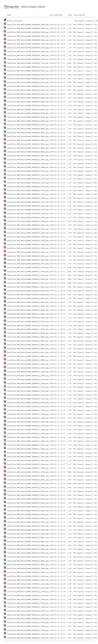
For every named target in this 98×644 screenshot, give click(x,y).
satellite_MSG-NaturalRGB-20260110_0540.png (28, 90)
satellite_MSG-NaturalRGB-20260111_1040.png (28, 372)
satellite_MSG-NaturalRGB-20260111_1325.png (28, 414)
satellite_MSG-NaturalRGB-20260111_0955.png (28, 360)
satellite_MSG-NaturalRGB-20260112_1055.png (28, 580)
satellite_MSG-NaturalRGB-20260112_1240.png (28, 607)
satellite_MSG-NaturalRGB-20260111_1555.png (28, 453)
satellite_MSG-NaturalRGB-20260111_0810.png (28, 333)
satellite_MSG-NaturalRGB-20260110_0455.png (28, 79)
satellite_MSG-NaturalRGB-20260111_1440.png (28, 434)
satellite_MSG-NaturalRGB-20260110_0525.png (28, 86)
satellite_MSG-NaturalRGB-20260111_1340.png (28, 418)
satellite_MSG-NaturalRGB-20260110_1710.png (28, 268)
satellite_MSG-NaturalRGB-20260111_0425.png (28, 275)
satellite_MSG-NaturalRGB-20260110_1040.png (28, 167)
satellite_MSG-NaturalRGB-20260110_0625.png (28, 102)
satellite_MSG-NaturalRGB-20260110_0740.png (28, 121)
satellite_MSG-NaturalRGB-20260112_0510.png (28, 491)
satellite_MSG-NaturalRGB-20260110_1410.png (28, 221)
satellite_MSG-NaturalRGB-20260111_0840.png (28, 341)
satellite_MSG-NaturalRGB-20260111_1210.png (28, 395)
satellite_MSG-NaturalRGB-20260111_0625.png (28, 306)
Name (9, 15)
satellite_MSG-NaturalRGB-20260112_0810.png (28, 538)
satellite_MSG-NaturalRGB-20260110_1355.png (28, 218)
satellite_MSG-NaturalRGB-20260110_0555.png (28, 94)
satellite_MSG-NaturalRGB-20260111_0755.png (28, 329)
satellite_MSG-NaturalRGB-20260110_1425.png (28, 225)
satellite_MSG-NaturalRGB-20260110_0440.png (28, 75)
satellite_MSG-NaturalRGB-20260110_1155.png (28, 187)
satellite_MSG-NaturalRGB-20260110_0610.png (28, 98)
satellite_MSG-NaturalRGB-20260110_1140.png (28, 183)
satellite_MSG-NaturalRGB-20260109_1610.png (28, 48)
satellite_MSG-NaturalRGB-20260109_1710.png (28, 63)
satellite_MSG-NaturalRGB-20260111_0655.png (28, 314)
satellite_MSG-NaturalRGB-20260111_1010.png (28, 364)
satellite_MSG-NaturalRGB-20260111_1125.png (28, 383)
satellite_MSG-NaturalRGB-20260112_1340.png (28, 623)
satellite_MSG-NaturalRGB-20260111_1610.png (28, 457)
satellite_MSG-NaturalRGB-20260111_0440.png (28, 279)
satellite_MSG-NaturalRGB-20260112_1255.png (28, 611)
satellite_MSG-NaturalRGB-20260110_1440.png (28, 229)
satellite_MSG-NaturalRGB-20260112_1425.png (28, 634)
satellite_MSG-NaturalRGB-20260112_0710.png (28, 522)
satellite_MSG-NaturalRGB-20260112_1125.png (28, 588)
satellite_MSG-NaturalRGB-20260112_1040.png (28, 576)
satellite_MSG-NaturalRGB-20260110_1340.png (28, 214)
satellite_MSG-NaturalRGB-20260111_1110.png (28, 380)
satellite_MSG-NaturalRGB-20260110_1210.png (28, 191)
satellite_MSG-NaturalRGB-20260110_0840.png (28, 137)
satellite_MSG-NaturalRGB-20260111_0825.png (28, 337)
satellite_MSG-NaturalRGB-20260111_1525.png (28, 445)
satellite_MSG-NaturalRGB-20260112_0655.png (28, 518)
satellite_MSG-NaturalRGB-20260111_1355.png (28, 422)
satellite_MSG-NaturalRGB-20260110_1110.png (28, 175)
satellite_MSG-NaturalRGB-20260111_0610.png (28, 302)
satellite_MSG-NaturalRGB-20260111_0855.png (28, 345)
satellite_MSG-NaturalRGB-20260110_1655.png (28, 264)
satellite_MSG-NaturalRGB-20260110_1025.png (28, 164)
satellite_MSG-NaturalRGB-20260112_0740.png (28, 530)
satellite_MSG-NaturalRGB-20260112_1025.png (28, 572)
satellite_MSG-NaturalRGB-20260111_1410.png (28, 426)
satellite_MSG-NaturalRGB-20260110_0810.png (28, 129)
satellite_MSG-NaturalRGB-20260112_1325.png (28, 619)
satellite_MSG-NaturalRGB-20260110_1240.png (28, 198)
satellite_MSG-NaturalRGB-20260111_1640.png (28, 464)
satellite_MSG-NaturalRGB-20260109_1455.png (28, 28)
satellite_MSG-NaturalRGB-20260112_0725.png (28, 526)
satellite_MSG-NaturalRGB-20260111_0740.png (28, 326)
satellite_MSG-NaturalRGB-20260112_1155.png (28, 596)
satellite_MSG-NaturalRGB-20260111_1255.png (28, 407)
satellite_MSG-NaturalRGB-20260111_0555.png (28, 299)
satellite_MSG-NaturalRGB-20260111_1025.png (28, 368)
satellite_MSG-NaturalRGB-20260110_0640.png (28, 106)
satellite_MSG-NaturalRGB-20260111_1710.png (28, 472)
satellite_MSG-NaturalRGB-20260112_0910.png (28, 553)
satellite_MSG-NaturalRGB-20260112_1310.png (28, 615)
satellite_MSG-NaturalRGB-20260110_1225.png (28, 194)
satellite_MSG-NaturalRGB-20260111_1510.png (28, 441)
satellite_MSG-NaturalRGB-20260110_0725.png (28, 117)
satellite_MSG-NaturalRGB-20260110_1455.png (28, 233)
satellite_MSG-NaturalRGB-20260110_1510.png (28, 237)
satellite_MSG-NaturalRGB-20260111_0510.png (28, 287)
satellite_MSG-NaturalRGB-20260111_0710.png (28, 318)
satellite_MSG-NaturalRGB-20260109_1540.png (28, 40)
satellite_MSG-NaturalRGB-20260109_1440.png (28, 25)
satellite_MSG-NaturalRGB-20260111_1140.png (28, 387)
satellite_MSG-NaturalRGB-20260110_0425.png (28, 71)
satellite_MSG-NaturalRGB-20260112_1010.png (28, 569)
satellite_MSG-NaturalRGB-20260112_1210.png (28, 599)
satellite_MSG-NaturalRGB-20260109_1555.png (28, 44)
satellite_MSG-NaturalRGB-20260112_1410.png (28, 630)
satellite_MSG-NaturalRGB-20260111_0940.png (28, 356)
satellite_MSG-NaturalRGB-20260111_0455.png (28, 283)
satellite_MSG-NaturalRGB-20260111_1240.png (28, 403)
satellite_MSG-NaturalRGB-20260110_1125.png (28, 179)
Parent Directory (15, 21)
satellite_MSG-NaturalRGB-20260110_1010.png (28, 160)
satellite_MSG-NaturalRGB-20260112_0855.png (28, 549)
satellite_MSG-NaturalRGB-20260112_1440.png (28, 638)
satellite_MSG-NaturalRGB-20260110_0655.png (28, 110)
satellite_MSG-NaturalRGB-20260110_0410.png (28, 67)
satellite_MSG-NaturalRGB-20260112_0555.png (28, 503)
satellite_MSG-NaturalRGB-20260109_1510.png (28, 32)
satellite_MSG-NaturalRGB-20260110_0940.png (28, 152)
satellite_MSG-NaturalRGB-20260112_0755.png (28, 534)
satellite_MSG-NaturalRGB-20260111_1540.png (28, 449)
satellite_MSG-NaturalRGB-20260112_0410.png (28, 476)
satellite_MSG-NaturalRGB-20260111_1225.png (28, 399)
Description (80, 15)
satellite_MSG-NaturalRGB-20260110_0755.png (28, 125)
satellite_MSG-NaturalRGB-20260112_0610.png (28, 507)
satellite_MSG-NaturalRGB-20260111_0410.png (28, 272)
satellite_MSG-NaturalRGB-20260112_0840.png (28, 545)
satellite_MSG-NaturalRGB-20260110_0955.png (28, 156)
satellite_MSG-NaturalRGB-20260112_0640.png (28, 515)
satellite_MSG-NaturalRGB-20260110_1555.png (28, 248)
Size (70, 15)
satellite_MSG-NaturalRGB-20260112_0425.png (28, 480)
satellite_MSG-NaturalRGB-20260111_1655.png (28, 468)
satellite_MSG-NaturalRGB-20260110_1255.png (28, 202)
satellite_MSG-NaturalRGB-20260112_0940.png (28, 561)
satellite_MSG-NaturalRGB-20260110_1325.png (28, 210)
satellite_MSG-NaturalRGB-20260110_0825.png (28, 133)
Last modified (56, 15)
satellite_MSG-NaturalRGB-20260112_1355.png (28, 626)
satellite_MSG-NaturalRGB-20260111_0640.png (28, 310)
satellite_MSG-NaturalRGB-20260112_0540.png (28, 499)
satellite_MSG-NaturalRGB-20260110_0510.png (28, 83)
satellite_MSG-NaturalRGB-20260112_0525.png (28, 495)
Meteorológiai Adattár (33, 7)
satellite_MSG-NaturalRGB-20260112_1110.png (28, 584)
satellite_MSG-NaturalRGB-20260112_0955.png (28, 565)
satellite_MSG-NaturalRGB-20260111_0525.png (28, 291)
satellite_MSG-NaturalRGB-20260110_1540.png (28, 245)
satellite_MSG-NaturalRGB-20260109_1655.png (28, 59)
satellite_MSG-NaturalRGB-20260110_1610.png (28, 252)
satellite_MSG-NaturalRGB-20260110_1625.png (28, 256)
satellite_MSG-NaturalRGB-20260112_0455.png (28, 488)
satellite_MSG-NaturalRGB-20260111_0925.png (28, 353)
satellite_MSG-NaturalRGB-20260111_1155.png (28, 391)
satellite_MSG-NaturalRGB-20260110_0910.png (28, 144)
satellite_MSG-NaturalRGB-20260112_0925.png (28, 557)
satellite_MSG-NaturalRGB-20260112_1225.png (28, 603)
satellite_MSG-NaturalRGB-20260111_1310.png (28, 410)
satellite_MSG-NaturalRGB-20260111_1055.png (28, 376)
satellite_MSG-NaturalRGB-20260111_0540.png (28, 295)
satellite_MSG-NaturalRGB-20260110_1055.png (28, 171)
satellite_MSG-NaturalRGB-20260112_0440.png (28, 484)
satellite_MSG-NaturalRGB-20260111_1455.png (28, 437)
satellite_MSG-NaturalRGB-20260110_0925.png (28, 148)
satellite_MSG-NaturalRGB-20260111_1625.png (28, 461)
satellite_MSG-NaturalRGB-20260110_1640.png (28, 260)
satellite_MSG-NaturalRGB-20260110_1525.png (28, 241)
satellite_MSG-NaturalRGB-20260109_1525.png (28, 36)
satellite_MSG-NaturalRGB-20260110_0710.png (28, 113)
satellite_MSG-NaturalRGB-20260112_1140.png (28, 592)
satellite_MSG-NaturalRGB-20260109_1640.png (28, 55)
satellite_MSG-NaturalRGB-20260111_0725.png (28, 322)
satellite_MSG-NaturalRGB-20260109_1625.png (28, 52)
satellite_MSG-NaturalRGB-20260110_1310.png (28, 206)
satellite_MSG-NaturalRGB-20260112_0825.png (28, 542)
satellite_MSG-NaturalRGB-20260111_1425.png (28, 430)
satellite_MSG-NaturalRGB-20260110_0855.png (28, 140)
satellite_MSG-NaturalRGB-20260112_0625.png (28, 511)
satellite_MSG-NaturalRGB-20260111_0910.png (28, 349)
